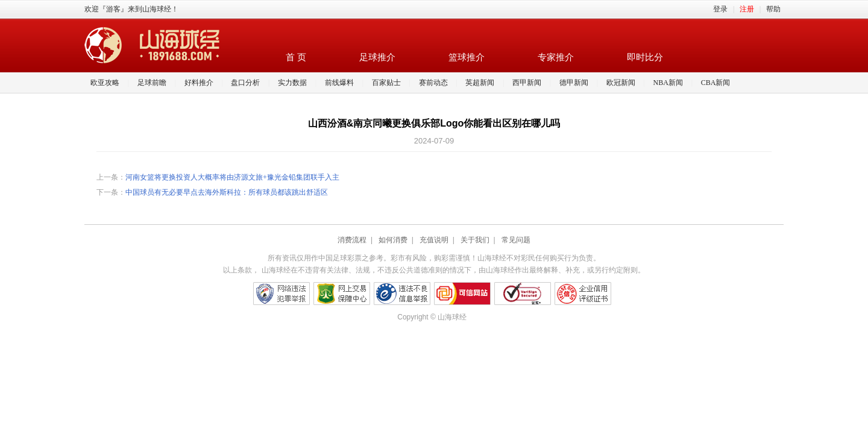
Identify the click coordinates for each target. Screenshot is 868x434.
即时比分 (645, 57)
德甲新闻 (574, 83)
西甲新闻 (527, 83)
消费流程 (352, 240)
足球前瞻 (152, 83)
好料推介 (199, 83)
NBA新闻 (668, 83)
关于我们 (475, 240)
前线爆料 (339, 83)
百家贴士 (386, 83)
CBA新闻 (716, 83)
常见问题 (516, 240)
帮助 (773, 9)
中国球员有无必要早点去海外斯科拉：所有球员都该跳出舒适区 (227, 192)
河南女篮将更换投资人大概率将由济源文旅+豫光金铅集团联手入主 (232, 177)
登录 (720, 9)
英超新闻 (480, 83)
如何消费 (393, 240)
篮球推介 (467, 57)
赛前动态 (433, 83)
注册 (747, 9)
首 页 (296, 57)
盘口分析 (245, 83)
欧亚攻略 (105, 83)
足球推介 (377, 57)
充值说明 (434, 240)
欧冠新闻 (621, 83)
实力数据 (292, 83)
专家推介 (556, 57)
